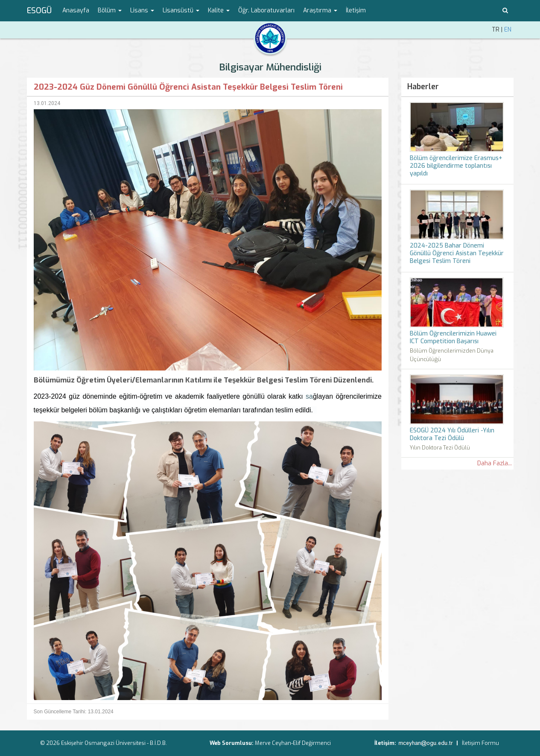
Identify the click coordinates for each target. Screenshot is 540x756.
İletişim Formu (480, 743)
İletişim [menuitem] (356, 10)
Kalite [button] (219, 10)
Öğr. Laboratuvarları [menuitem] (266, 10)
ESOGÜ (39, 11)
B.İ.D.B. (158, 743)
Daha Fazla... (495, 463)
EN (508, 30)
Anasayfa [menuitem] (76, 10)
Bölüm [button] (110, 10)
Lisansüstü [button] (181, 10)
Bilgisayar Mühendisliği (270, 67)
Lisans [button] (142, 10)
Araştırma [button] (320, 10)
